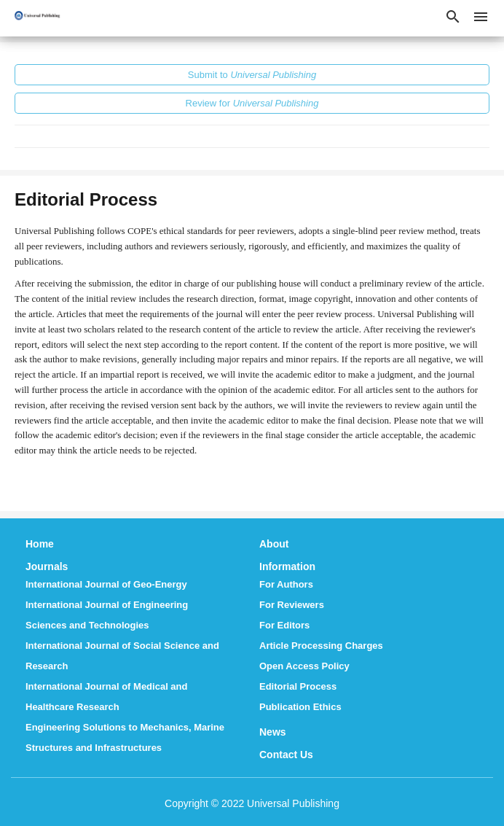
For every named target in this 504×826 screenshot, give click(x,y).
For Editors (284, 625)
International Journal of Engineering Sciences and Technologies (107, 615)
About (274, 544)
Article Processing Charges (321, 646)
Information (287, 566)
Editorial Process (298, 686)
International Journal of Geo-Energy (106, 584)
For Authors (286, 584)
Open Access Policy (304, 666)
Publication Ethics (300, 707)
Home (40, 544)
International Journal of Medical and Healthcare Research (106, 697)
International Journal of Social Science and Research (122, 656)
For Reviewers (292, 605)
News (273, 732)
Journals (47, 566)
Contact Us (286, 755)
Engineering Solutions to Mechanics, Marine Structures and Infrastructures (125, 737)
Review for (252, 103)
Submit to (252, 75)
